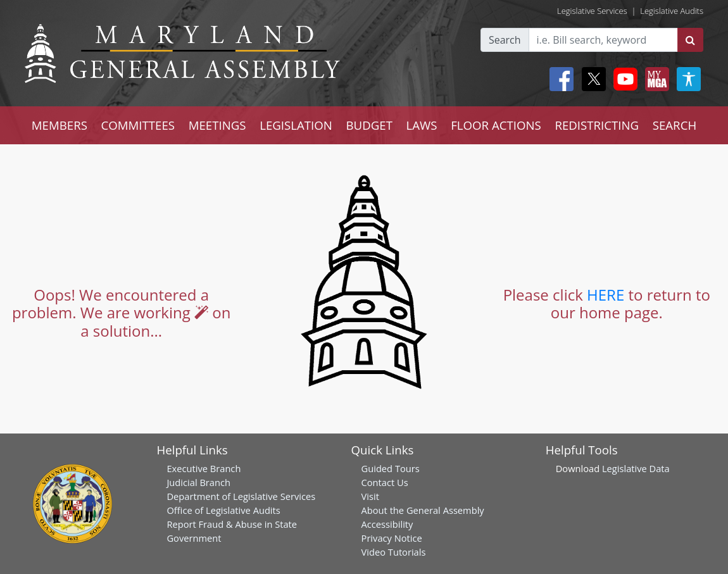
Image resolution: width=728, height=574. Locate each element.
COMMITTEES (138, 125)
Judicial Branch (198, 482)
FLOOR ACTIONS (496, 125)
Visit (370, 496)
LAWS (422, 125)
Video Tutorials (394, 552)
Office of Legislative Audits (223, 510)
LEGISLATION (296, 125)
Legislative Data (636, 468)
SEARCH (675, 125)
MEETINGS (217, 125)
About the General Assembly (423, 510)
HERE (606, 295)
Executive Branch (204, 468)
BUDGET (369, 125)
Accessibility (387, 524)
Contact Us (385, 482)
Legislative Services (592, 11)
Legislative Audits (672, 11)
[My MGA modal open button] (655, 79)
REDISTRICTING (597, 125)
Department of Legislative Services (241, 496)
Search (505, 40)
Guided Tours (391, 468)
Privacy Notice (392, 538)
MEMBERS (60, 125)
